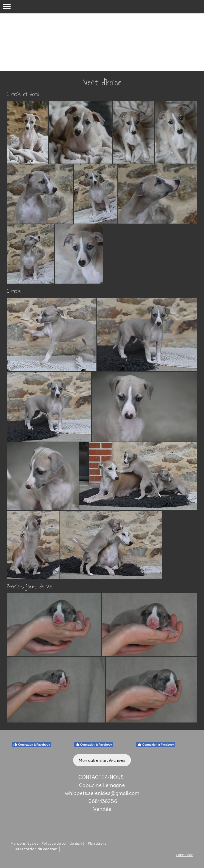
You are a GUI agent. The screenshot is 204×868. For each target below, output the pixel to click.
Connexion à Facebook (31, 745)
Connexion (185, 855)
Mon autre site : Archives (102, 760)
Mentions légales (24, 843)
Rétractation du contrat (35, 849)
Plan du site (97, 843)
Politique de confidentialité (63, 843)
